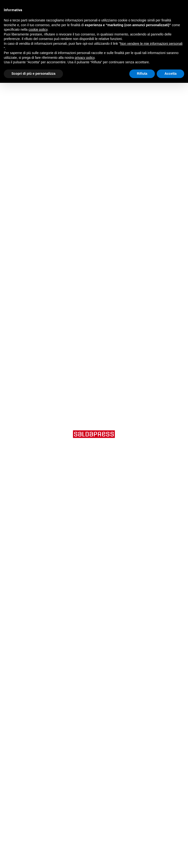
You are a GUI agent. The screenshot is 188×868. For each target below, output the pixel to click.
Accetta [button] (170, 74)
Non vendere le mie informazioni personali (151, 44)
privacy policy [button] (85, 58)
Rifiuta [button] (142, 74)
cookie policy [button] (38, 30)
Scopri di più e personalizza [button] (33, 74)
